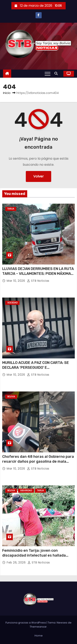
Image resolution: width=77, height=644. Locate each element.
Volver (38, 176)
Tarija (11, 209)
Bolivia (11, 397)
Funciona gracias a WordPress (26, 623)
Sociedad (12, 303)
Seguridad (26, 491)
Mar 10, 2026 (16, 281)
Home (39, 636)
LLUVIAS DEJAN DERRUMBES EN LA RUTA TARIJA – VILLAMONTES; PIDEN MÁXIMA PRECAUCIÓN (38, 274)
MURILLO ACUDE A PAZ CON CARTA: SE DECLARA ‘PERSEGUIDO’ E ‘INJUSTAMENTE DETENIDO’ (36, 368)
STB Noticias (38, 281)
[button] (57, 74)
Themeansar (38, 627)
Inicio (7, 93)
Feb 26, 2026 (17, 562)
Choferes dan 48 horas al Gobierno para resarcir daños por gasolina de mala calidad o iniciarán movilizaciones (38, 461)
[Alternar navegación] (48, 74)
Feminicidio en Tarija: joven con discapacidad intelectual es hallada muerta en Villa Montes (34, 555)
